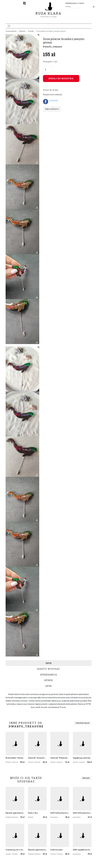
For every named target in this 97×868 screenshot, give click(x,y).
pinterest (54, 100)
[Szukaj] (79, 6)
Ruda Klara (48, 11)
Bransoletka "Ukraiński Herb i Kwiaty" (15, 758)
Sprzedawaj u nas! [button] (75, 3)
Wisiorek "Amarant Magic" (37, 758)
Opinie (48, 680)
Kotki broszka (56, 850)
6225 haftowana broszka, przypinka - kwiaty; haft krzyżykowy (82, 813)
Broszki (31, 31)
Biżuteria (22, 31)
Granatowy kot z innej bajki (15, 850)
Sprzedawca (49, 675)
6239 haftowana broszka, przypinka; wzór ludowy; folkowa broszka (60, 813)
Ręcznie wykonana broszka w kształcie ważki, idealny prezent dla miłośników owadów (15, 813)
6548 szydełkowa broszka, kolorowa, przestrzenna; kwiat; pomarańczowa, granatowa (82, 850)
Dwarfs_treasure (52, 47)
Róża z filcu (33, 813)
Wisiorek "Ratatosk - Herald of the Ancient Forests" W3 (60, 758)
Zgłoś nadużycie (52, 109)
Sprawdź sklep (83, 723)
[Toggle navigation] (9, 26)
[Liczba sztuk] (48, 70)
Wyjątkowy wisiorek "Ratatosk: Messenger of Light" (82, 758)
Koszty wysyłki (48, 669)
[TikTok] (24, 3)
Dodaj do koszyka (61, 78)
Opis (49, 663)
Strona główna (11, 31)
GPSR (48, 686)
